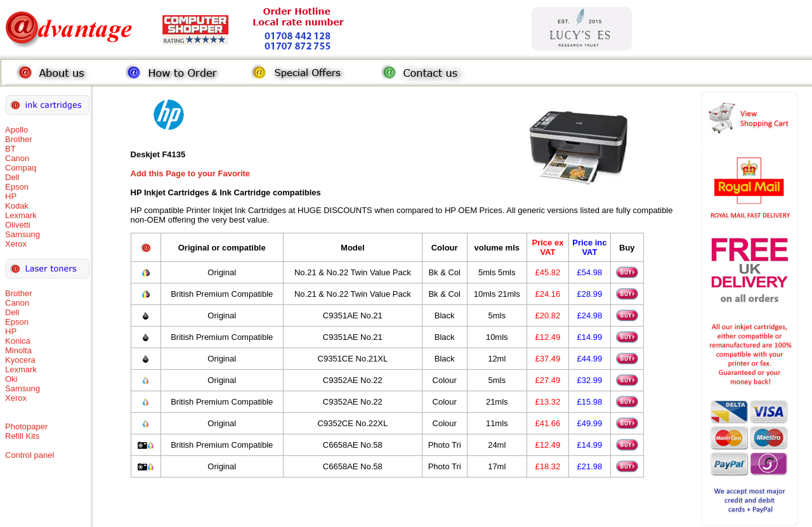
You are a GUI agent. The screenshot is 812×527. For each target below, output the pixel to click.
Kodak (17, 206)
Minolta (18, 350)
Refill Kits (22, 436)
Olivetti (18, 225)
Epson (17, 187)
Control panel (29, 455)
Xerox (16, 244)
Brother (19, 139)
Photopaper (26, 426)
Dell (12, 177)
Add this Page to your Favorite (191, 173)
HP (11, 196)
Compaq (21, 168)
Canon (17, 158)
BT (10, 149)
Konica (18, 341)
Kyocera (20, 360)
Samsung (23, 234)
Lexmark (21, 215)
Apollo (16, 130)
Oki (11, 379)
